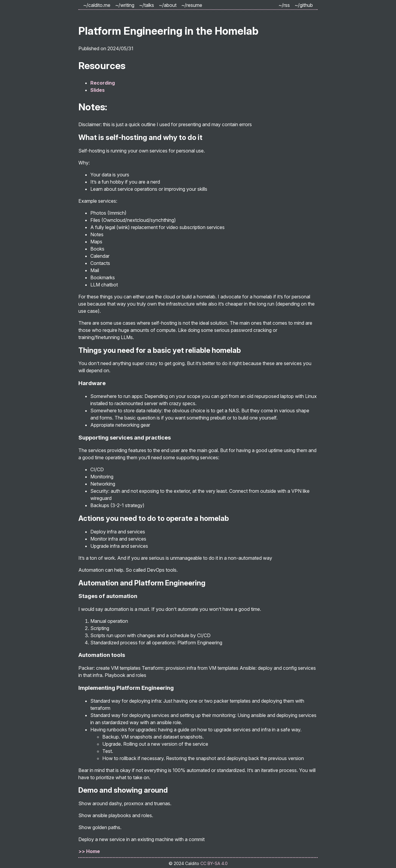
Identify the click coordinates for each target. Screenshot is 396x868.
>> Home (89, 851)
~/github (304, 5)
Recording (103, 83)
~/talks (147, 5)
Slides (98, 90)
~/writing (125, 5)
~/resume (192, 5)
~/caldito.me (97, 5)
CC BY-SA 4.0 (214, 863)
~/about (168, 5)
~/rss (284, 5)
